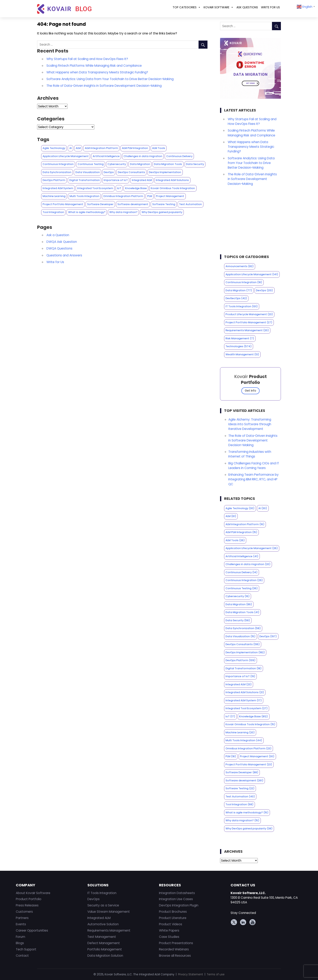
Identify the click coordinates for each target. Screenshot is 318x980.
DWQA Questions (59, 248)
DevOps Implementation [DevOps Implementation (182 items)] (165, 172)
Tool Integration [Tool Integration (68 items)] (53, 212)
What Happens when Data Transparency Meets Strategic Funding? (97, 72)
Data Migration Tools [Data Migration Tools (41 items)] (168, 164)
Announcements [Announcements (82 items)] (240, 266)
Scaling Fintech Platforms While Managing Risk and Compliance (94, 66)
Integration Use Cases (176, 899)
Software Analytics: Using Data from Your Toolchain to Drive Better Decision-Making (110, 79)
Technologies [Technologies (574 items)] (239, 346)
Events (21, 924)
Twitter (234, 922)
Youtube (252, 922)
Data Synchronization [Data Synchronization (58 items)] (57, 172)
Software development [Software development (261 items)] (133, 204)
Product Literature (173, 918)
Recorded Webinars (174, 949)
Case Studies (169, 937)
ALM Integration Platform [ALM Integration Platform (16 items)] (101, 148)
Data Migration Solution (105, 956)
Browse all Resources (175, 956)
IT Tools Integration (102, 893)
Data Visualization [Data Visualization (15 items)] (88, 172)
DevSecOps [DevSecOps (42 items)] (236, 298)
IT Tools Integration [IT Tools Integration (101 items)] (242, 306)
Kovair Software (219, 7)
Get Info (250, 391)
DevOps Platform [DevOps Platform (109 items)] (54, 180)
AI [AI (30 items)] (71, 148)
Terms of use (216, 974)
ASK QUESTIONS (247, 7)
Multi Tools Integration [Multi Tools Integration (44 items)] (84, 196)
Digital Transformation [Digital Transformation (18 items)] (85, 180)
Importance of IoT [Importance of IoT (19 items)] (116, 180)
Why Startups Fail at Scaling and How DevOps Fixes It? (87, 59)
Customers (24, 912)
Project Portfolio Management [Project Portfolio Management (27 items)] (249, 322)
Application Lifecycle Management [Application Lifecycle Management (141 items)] (252, 274)
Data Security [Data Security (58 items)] (195, 164)
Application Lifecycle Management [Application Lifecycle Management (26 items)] (66, 156)
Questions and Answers (64, 255)
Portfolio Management (105, 949)
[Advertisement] (251, 221)
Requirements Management (109, 930)
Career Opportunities (32, 930)
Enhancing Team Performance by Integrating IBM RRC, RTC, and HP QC (254, 479)
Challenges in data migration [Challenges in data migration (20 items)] (143, 156)
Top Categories (187, 7)
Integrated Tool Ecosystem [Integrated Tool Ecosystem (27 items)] (95, 188)
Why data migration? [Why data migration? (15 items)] (123, 212)
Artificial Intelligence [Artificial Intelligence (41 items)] (106, 156)
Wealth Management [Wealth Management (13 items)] (242, 354)
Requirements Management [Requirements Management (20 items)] (247, 330)
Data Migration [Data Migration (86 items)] (140, 164)
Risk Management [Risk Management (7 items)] (240, 338)
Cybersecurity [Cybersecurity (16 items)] (117, 164)
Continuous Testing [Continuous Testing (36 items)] (91, 164)
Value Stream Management (109, 912)
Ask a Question (58, 235)
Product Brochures (173, 912)
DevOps (93, 899)
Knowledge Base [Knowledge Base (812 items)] (136, 188)
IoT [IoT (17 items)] (119, 188)
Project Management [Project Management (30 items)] (170, 196)
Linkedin (243, 922)
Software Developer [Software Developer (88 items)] (100, 204)
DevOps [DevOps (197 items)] (109, 172)
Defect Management (104, 943)
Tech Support (26, 949)
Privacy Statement (191, 974)
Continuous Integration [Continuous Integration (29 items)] (58, 164)
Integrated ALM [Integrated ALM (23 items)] (142, 180)
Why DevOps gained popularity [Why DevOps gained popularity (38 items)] (162, 212)
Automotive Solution (103, 924)
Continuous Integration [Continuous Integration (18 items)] (244, 282)
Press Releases (27, 905)
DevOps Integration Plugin (179, 905)
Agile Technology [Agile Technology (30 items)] (54, 148)
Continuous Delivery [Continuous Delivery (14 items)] (179, 156)
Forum (20, 937)
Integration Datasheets (177, 893)
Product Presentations (176, 943)
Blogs (20, 943)
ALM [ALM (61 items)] (78, 148)
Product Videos (171, 924)
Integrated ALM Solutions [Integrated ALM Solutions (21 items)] (172, 180)
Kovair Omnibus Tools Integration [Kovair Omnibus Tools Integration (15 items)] (173, 188)
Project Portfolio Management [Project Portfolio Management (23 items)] (63, 204)
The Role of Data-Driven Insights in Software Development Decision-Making (104, 86)
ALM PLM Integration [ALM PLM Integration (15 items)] (135, 148)
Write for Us (270, 7)
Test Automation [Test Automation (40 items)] (190, 204)
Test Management (102, 937)
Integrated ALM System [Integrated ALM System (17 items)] (58, 188)
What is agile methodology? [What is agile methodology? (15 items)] (87, 212)
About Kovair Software (33, 893)
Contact (22, 956)
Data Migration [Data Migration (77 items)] (239, 290)
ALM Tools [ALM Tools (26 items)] (159, 148)
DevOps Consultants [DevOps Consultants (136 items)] (131, 172)
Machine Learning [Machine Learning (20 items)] (54, 196)
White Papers (169, 930)
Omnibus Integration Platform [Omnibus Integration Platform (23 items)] (123, 196)
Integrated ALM (99, 918)
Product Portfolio (29, 899)
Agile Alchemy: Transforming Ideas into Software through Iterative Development (250, 424)
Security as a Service (103, 905)
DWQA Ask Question (62, 242)
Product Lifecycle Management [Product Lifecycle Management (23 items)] (249, 314)
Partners (22, 918)
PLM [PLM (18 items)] (150, 196)
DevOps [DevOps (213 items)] (264, 290)
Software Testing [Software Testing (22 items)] (164, 204)
